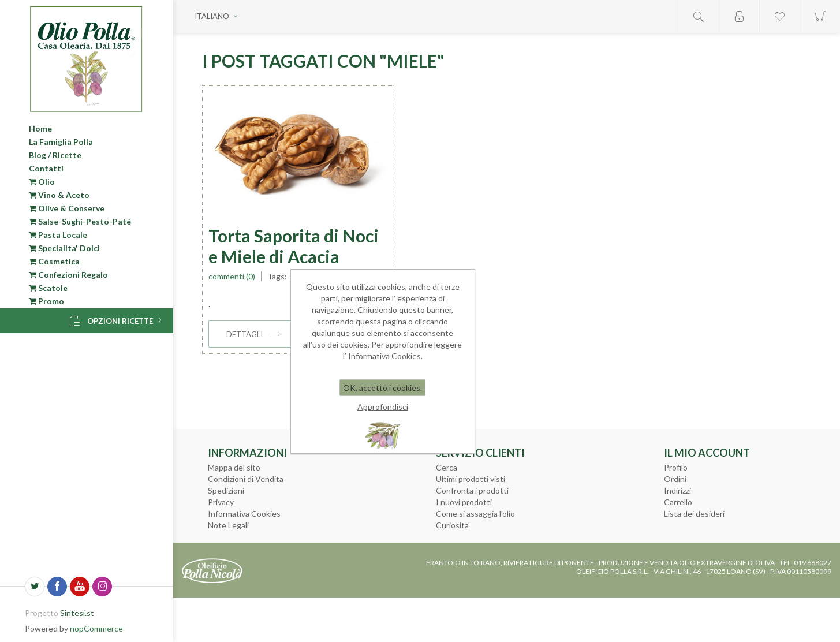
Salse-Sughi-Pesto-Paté (80, 221)
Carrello (678, 502)
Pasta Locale (58, 235)
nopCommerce (96, 628)
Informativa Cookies (244, 514)
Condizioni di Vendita (246, 479)
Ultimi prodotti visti (471, 479)
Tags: (277, 276)
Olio (42, 182)
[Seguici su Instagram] (102, 587)
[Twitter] (35, 587)
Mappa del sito (234, 467)
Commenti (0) (232, 276)
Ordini (675, 479)
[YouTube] (80, 587)
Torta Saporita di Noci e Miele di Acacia (294, 246)
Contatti (46, 168)
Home (40, 128)
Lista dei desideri (694, 514)
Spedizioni (226, 490)
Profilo (676, 467)
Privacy (221, 502)
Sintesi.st (77, 613)
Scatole (48, 288)
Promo (46, 301)
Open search (699, 16)
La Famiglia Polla (61, 142)
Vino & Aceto (59, 195)
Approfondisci (383, 407)
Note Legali (228, 525)
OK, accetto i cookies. (382, 388)
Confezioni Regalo (68, 275)
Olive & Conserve (67, 208)
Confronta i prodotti (472, 490)
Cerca (447, 467)
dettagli (244, 334)
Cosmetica (54, 261)
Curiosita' (453, 525)
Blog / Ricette (55, 155)
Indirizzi (677, 490)
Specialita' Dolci (64, 248)
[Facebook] (57, 587)
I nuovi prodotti (464, 502)
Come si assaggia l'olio (475, 514)
